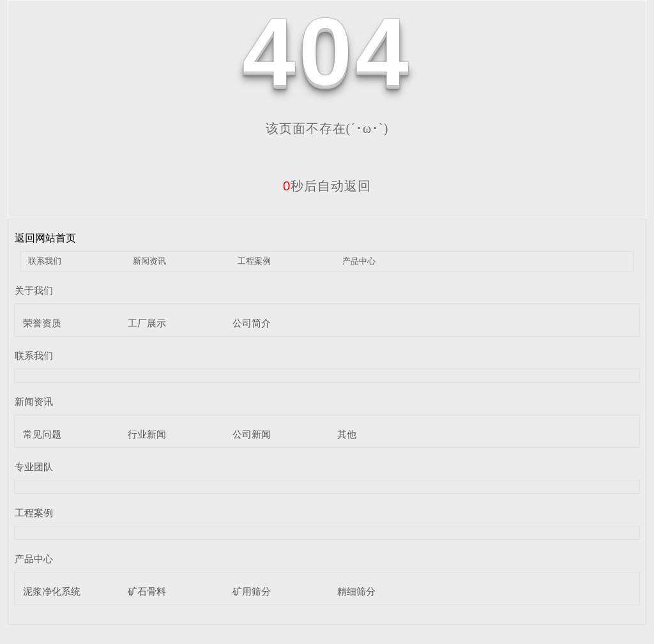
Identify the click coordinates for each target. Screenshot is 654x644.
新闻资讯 (149, 261)
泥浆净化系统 (52, 591)
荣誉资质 (42, 323)
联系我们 (45, 261)
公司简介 (252, 323)
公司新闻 (252, 434)
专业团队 (34, 467)
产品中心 (359, 261)
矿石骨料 (147, 591)
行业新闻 (147, 434)
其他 (347, 434)
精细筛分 (356, 591)
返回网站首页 (45, 238)
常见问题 (42, 434)
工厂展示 (147, 323)
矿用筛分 (252, 591)
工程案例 (254, 261)
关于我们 (34, 290)
